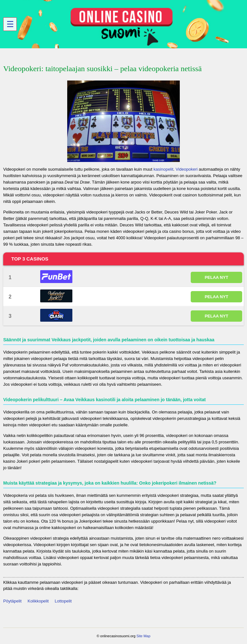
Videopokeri (187, 169)
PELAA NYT (216, 277)
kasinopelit (163, 169)
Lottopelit (63, 601)
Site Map (143, 636)
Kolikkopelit (38, 601)
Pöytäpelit (12, 601)
